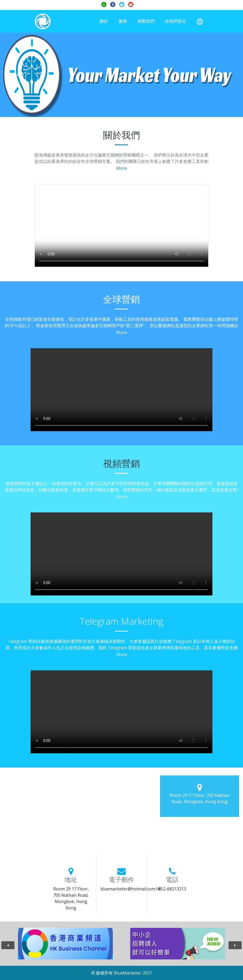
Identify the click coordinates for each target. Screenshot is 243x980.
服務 (123, 21)
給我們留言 (176, 21)
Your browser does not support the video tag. (121, 225)
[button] (200, 21)
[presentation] (8, 945)
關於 (104, 21)
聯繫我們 (146, 21)
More (122, 168)
